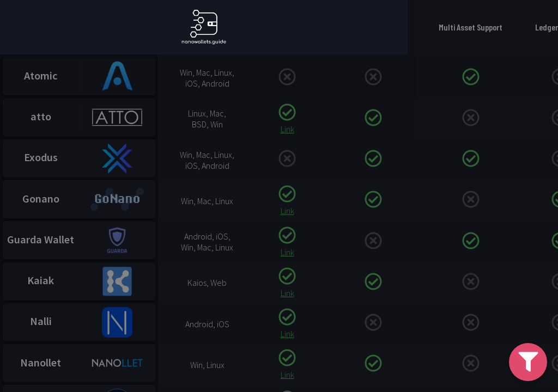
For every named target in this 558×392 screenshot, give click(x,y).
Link (287, 133)
